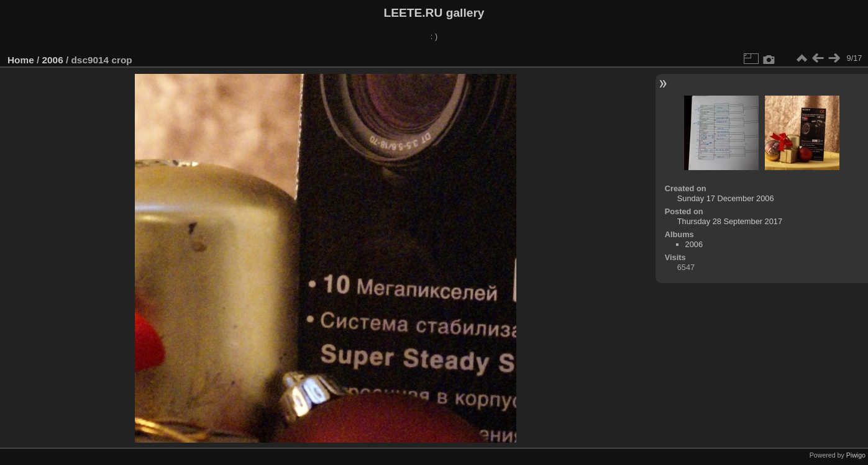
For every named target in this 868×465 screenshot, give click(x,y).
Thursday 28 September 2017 (730, 221)
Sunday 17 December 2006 (726, 198)
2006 (53, 60)
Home (21, 60)
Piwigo (856, 455)
